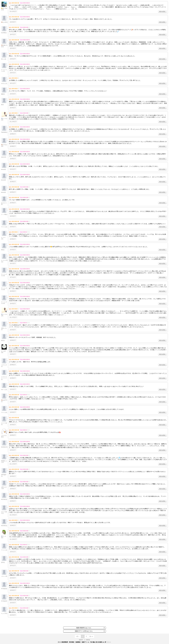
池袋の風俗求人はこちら (84, 628)
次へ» (91, 636)
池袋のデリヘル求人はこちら (84, 631)
